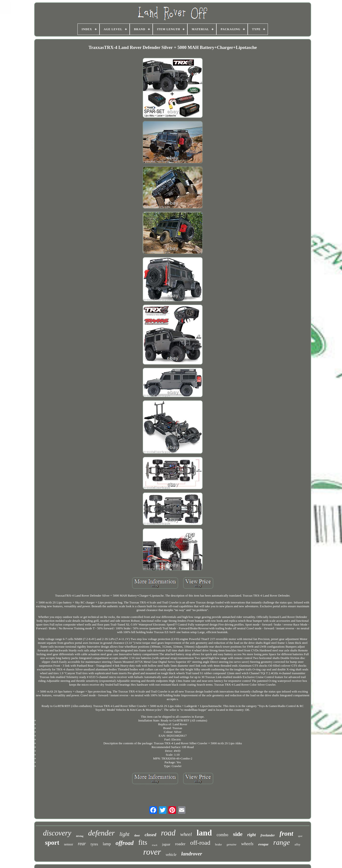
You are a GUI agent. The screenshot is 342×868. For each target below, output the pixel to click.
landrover (192, 854)
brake (218, 844)
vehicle (171, 855)
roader (180, 844)
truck (155, 845)
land (204, 833)
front (286, 833)
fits (143, 842)
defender (101, 833)
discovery (57, 833)
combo (222, 835)
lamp (107, 844)
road (168, 833)
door (137, 835)
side (238, 834)
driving (80, 836)
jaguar (166, 844)
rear (82, 844)
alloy (297, 844)
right (252, 835)
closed (150, 835)
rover (152, 852)
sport (52, 843)
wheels (247, 844)
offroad (125, 843)
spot (300, 836)
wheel (186, 834)
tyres (94, 844)
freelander (268, 835)
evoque (263, 844)
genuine (231, 844)
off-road (200, 843)
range (281, 842)
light (124, 834)
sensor (69, 844)
